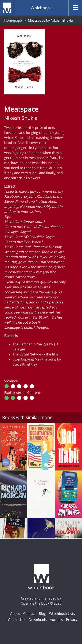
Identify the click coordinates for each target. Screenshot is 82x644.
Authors (56, 620)
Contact (29, 614)
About (15, 614)
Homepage (13, 20)
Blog (42, 614)
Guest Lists (17, 620)
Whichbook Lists (62, 614)
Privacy (72, 620)
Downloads (38, 620)
